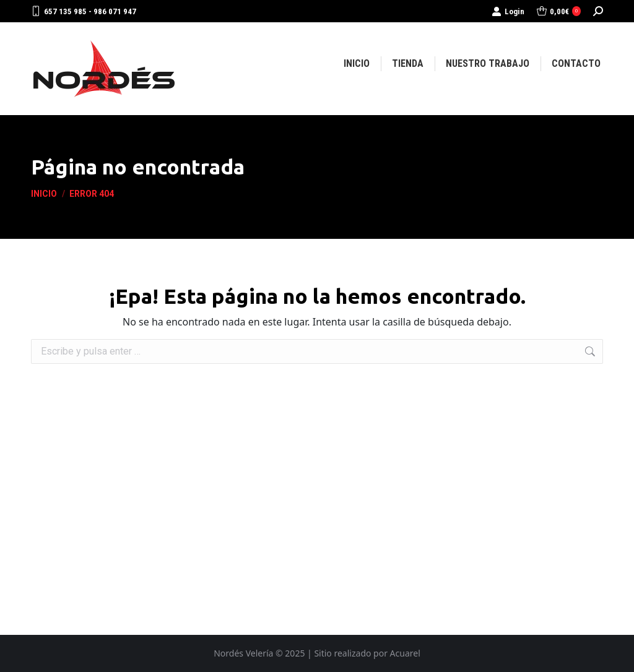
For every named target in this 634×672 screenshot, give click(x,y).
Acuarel (405, 653)
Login (508, 11)
